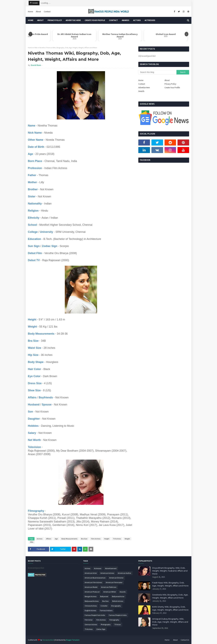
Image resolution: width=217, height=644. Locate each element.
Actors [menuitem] (137, 20)
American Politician (109, 587)
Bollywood (104, 596)
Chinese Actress (91, 606)
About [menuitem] (40, 20)
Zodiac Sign (101, 629)
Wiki (36, 48)
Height (107, 539)
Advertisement (111, 568)
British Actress (118, 601)
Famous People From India (95, 615)
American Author (124, 573)
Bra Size (84, 539)
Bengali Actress (91, 596)
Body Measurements (69, 539)
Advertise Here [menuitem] (73, 20)
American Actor (91, 573)
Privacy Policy (170, 84)
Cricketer (104, 606)
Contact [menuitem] (113, 20)
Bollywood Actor (118, 596)
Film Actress (96, 539)
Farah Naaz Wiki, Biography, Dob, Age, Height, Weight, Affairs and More (170, 584)
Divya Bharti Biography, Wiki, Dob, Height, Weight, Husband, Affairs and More (170, 571)
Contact (47, 12)
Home (30, 12)
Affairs (49, 539)
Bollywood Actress (92, 601)
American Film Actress (93, 582)
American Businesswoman (95, 578)
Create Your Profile (172, 88)
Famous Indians (106, 610)
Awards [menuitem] (126, 20)
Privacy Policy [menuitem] (55, 20)
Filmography (114, 620)
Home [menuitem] (31, 20)
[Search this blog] (157, 72)
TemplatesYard (48, 640)
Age (56, 539)
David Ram (36, 65)
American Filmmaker (114, 582)
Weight (127, 539)
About (38, 12)
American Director (116, 578)
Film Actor (89, 620)
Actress (40, 539)
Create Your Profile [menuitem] (95, 20)
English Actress (90, 610)
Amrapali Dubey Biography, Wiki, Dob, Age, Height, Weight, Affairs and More (170, 622)
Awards (141, 91)
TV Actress (117, 539)
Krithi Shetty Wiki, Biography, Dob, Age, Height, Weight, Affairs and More (170, 608)
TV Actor (118, 624)
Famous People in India (118, 615)
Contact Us (185, 640)
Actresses (98, 568)
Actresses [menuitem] (150, 20)
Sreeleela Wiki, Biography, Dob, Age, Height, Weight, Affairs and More (170, 596)
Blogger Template (73, 640)
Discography (116, 606)
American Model (91, 587)
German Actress (91, 624)
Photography (106, 624)
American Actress (107, 573)
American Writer (110, 592)
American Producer (92, 592)
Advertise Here (144, 88)
